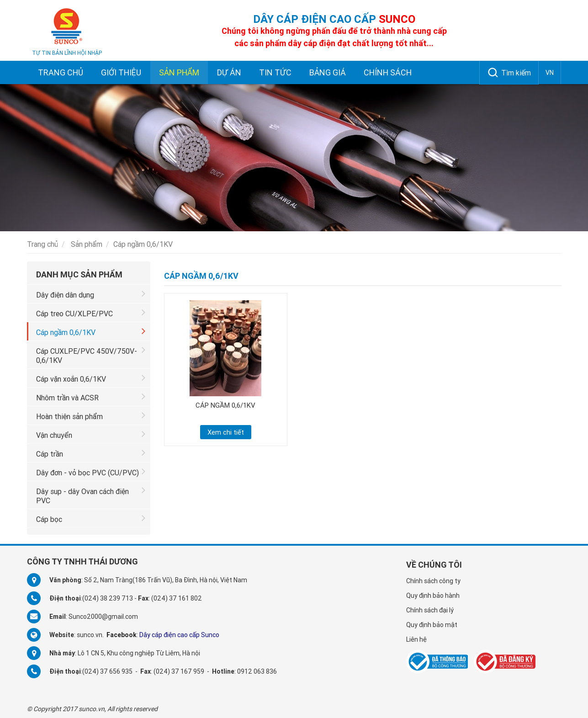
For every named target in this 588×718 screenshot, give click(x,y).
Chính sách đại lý (430, 610)
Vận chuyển (91, 434)
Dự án (229, 72)
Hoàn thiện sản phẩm (91, 415)
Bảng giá (328, 72)
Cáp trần (91, 453)
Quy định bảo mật (432, 625)
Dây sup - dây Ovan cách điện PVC (91, 495)
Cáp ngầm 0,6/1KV (91, 331)
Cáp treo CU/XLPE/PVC (91, 312)
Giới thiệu (121, 72)
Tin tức (275, 72)
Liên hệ (416, 639)
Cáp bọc (91, 518)
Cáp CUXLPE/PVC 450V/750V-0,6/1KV (91, 354)
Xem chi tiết (226, 432)
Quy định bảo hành (433, 596)
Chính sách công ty (433, 581)
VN (550, 73)
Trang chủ (61, 72)
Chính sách (388, 72)
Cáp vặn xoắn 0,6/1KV (91, 378)
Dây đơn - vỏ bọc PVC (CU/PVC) (91, 471)
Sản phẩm (179, 72)
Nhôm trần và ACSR (91, 396)
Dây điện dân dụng (91, 294)
